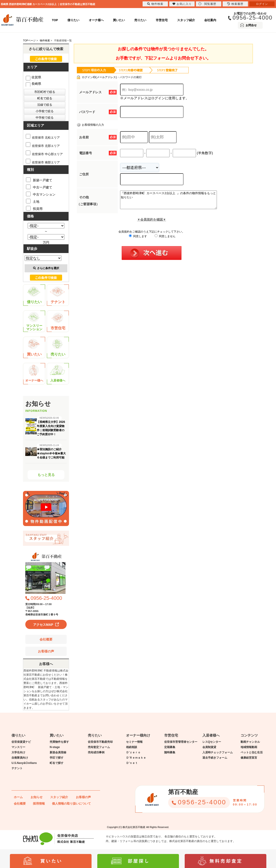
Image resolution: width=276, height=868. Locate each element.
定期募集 (170, 747)
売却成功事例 (96, 752)
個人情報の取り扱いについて (71, 804)
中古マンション (41, 194)
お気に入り (182, 4)
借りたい (73, 20)
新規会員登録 (58, 752)
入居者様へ (58, 374)
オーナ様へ (96, 20)
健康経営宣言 (249, 758)
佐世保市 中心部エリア (44, 154)
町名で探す (57, 763)
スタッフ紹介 (186, 20)
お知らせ (37, 797)
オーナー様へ (34, 374)
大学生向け (18, 752)
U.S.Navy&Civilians (24, 763)
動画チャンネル (250, 742)
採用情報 (39, 804)
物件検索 (155, 4)
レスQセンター (212, 742)
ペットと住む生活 (252, 752)
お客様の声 (46, 651)
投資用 (34, 208)
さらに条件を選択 (46, 268)
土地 (33, 201)
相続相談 (132, 747)
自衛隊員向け (20, 758)
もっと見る (46, 475)
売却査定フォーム (99, 747)
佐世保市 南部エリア (43, 162)
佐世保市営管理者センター (181, 742)
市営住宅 (162, 20)
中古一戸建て (39, 187)
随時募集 (170, 752)
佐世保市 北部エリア (43, 146)
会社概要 (46, 639)
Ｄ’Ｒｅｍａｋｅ (136, 758)
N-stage (55, 747)
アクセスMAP (43, 625)
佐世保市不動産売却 (100, 742)
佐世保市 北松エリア (43, 138)
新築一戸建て (39, 180)
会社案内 (210, 20)
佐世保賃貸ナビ (21, 742)
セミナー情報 (134, 742)
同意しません (165, 240)
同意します (138, 240)
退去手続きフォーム (215, 758)
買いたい (119, 20)
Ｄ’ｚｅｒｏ (133, 752)
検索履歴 (235, 4)
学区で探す (57, 758)
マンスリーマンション (34, 321)
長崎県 (33, 84)
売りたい (140, 20)
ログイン (262, 4)
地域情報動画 (249, 747)
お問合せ (251, 25)
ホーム (18, 797)
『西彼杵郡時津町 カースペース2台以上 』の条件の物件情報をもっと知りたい (174, 202)
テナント (58, 295)
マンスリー (18, 747)
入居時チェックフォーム (218, 752)
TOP (55, 20)
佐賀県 (33, 77)
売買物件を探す (59, 742)
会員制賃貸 (209, 747)
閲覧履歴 (207, 4)
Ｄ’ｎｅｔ (132, 763)
